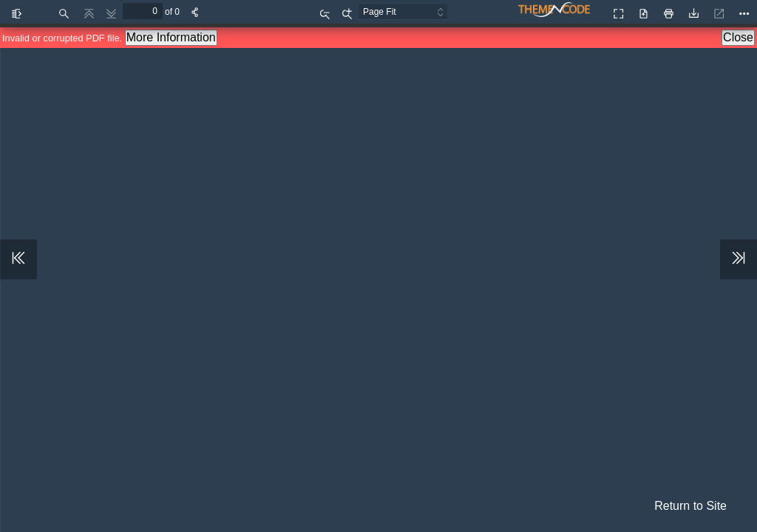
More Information (171, 37)
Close (738, 37)
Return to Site (690, 506)
